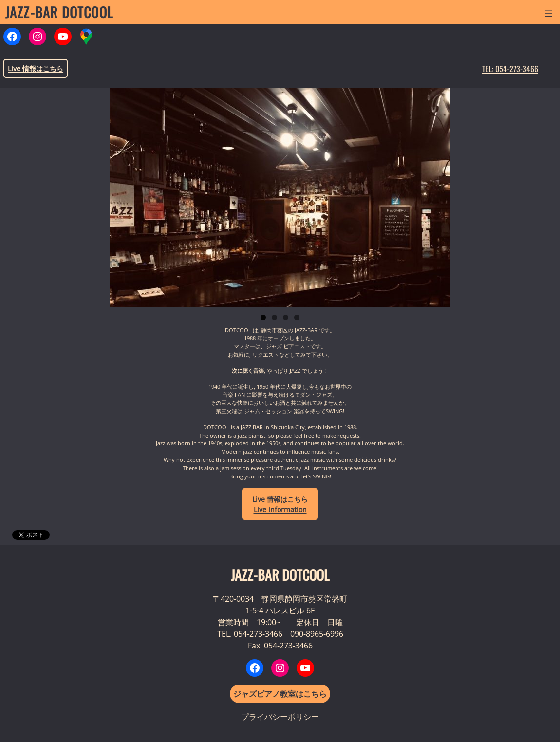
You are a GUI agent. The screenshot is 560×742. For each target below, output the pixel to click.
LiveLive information (280, 504)
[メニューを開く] (549, 13)
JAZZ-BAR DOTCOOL (59, 12)
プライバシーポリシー (280, 717)
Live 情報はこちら (36, 68)
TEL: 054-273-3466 (510, 69)
